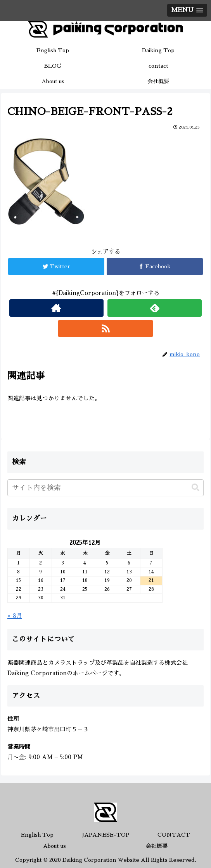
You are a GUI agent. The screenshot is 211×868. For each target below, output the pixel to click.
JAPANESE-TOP (106, 835)
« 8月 (15, 616)
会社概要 (157, 846)
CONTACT (174, 835)
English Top (37, 835)
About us (54, 846)
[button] (195, 488)
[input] (106, 488)
